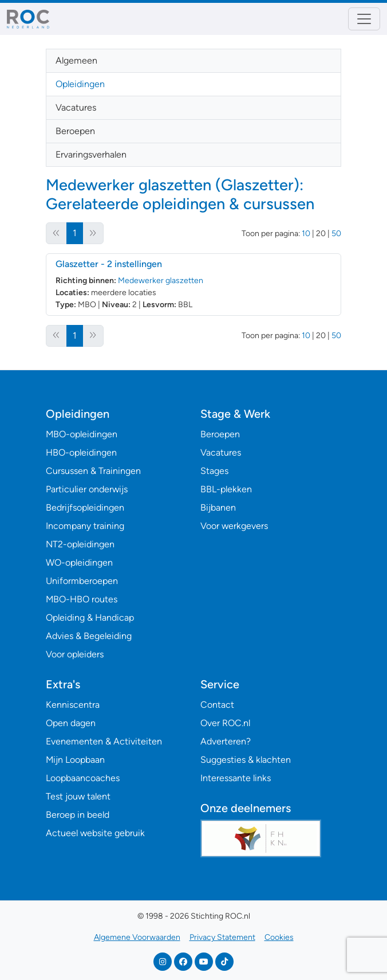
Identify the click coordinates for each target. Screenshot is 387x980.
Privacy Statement (222, 937)
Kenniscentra (73, 705)
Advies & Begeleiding (89, 636)
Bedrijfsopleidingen (85, 507)
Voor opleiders (75, 654)
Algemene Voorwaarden (137, 937)
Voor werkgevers (234, 526)
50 (336, 234)
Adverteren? (226, 741)
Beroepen (75, 131)
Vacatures (76, 107)
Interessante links (236, 778)
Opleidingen (80, 84)
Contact (217, 705)
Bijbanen (218, 507)
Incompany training (85, 526)
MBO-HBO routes (82, 599)
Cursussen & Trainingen (93, 471)
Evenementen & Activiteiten (104, 741)
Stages (214, 471)
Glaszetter (109, 264)
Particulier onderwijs (87, 489)
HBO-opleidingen (81, 452)
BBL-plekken (226, 489)
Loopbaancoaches (83, 778)
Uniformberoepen (82, 581)
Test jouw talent (78, 796)
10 (306, 234)
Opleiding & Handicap (90, 618)
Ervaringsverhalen (91, 154)
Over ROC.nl (225, 723)
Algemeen (76, 60)
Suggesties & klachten (246, 760)
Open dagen (71, 723)
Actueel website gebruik (95, 833)
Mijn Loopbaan (75, 760)
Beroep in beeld (78, 815)
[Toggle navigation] (364, 19)
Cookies (279, 937)
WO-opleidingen (79, 562)
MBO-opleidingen (82, 434)
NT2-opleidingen (80, 544)
